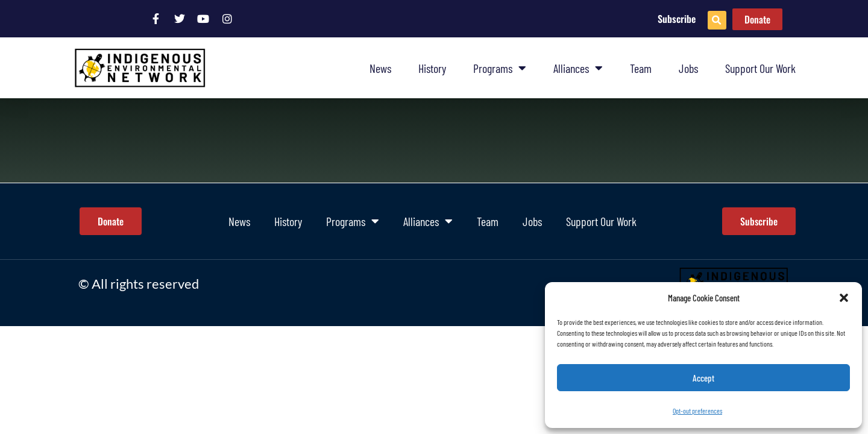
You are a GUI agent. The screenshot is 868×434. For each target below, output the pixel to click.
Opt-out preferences (697, 410)
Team (641, 68)
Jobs (688, 68)
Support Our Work (760, 68)
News (380, 68)
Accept (703, 378)
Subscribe (677, 19)
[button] (844, 298)
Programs (500, 68)
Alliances (578, 68)
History (432, 68)
